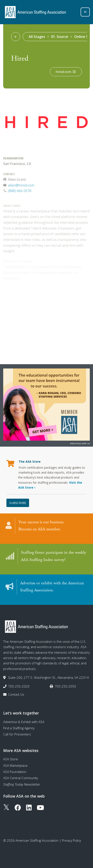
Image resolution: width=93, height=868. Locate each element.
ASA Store (11, 759)
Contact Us (16, 694)
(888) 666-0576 (20, 192)
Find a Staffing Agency (19, 728)
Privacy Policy (72, 840)
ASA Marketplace (15, 765)
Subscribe (18, 503)
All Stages (37, 37)
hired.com (66, 72)
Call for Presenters (17, 734)
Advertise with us (80, 443)
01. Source (60, 37)
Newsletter (22, 784)
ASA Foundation (15, 772)
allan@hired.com (21, 186)
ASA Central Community (21, 778)
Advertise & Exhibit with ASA (24, 722)
